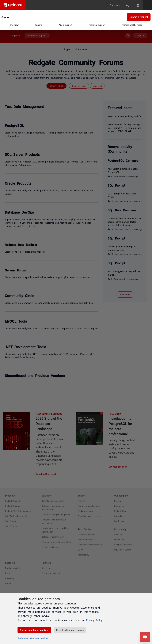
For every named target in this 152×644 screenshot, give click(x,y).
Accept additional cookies (34, 630)
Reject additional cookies (70, 630)
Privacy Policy (95, 620)
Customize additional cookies (33, 638)
